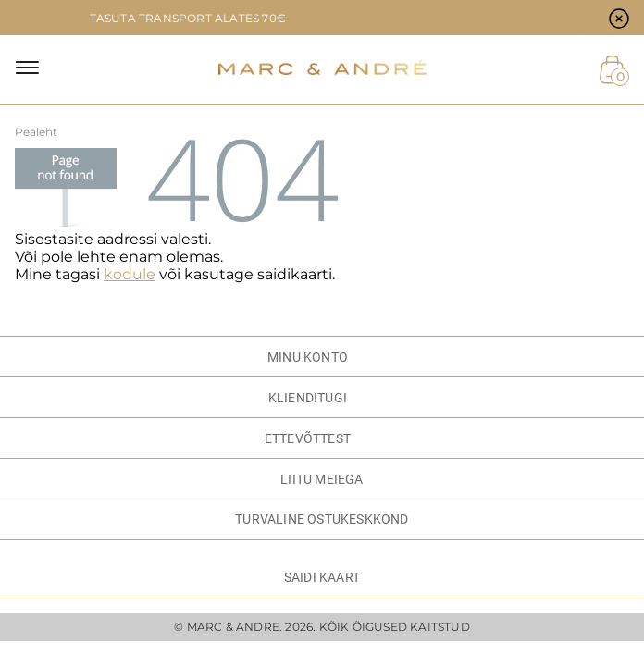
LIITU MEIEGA (322, 479)
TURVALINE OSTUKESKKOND (322, 519)
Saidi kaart (322, 577)
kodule (130, 274)
